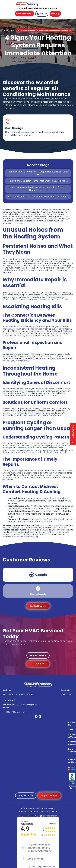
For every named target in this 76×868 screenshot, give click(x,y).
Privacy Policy (44, 811)
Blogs (12, 31)
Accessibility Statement (28, 811)
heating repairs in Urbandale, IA (31, 358)
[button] (55, 14)
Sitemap (54, 811)
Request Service (24, 14)
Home (6, 31)
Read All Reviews (38, 606)
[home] (38, 4)
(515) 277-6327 (38, 664)
